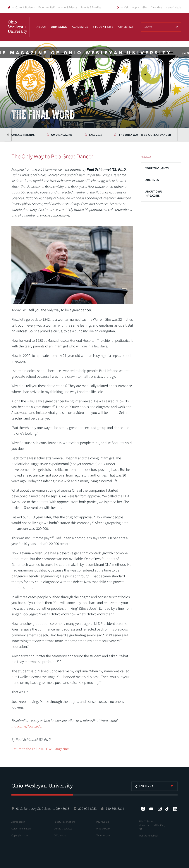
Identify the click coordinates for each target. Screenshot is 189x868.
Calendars (157, 7)
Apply (136, 7)
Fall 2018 (96, 135)
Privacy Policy (103, 829)
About (42, 27)
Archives (152, 180)
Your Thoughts (157, 168)
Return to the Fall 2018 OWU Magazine (40, 749)
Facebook (143, 809)
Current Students (25, 7)
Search (177, 27)
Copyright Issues (20, 836)
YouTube (151, 809)
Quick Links (144, 786)
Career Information (21, 829)
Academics (80, 27)
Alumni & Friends (68, 7)
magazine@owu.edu (26, 726)
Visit (126, 7)
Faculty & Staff (47, 7)
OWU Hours (60, 836)
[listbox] (154, 786)
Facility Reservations (65, 822)
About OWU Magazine (154, 194)
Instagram (160, 809)
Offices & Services (63, 829)
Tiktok (167, 809)
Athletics (126, 27)
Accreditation (18, 822)
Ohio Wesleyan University (19, 31)
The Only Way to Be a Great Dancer (145, 135)
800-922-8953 (87, 809)
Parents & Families (91, 7)
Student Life (103, 27)
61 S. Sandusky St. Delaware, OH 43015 (43, 809)
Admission (59, 27)
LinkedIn (175, 809)
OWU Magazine (62, 135)
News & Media (173, 7)
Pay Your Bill (103, 822)
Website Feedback (149, 836)
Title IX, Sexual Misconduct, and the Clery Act (152, 825)
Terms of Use (103, 836)
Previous (8, 135)
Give (145, 7)
